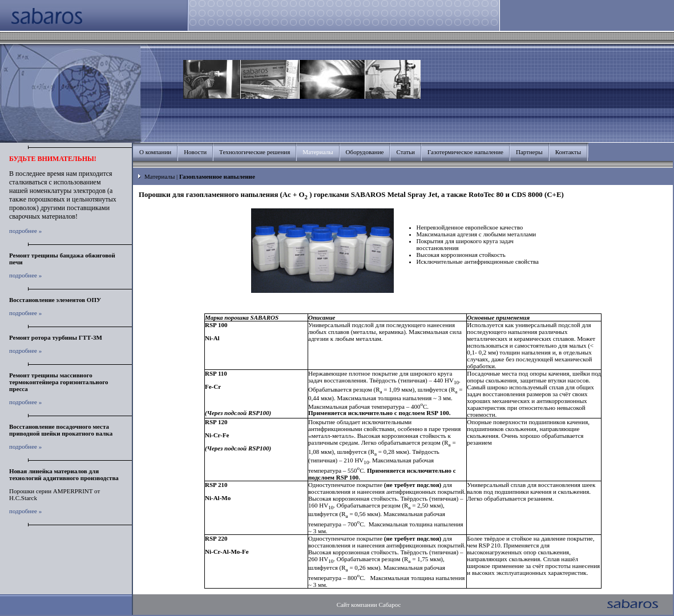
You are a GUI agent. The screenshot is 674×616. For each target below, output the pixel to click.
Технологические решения (255, 152)
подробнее (23, 231)
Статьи (405, 152)
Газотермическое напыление (465, 152)
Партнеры (529, 152)
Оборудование (365, 152)
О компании (155, 152)
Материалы (160, 176)
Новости (195, 152)
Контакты (568, 152)
